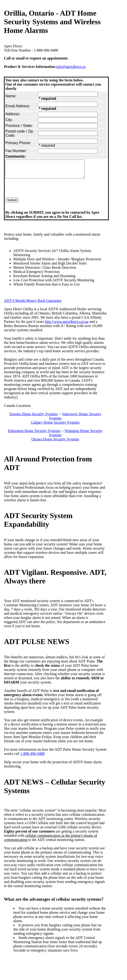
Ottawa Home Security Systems (55, 443)
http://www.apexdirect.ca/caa (67, 325)
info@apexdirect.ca (71, 67)
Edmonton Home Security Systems (34, 434)
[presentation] (41, 192)
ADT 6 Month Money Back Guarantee (33, 304)
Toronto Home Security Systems (33, 417)
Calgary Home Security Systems (55, 426)
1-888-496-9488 (32, 757)
